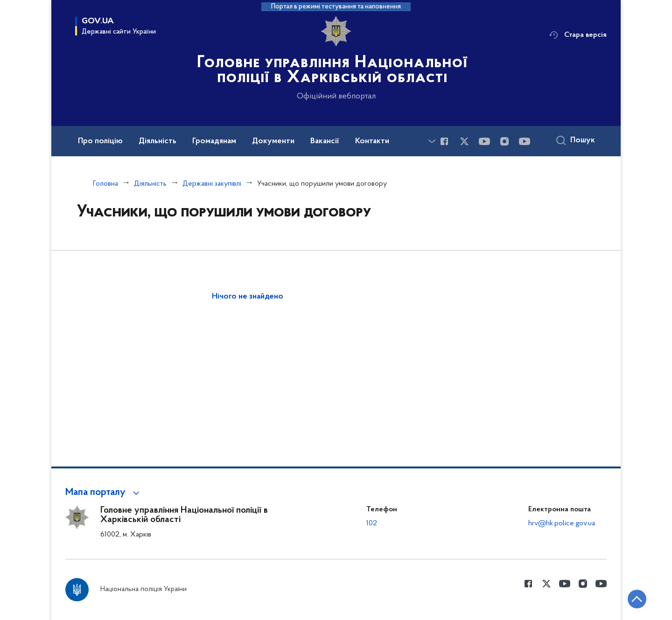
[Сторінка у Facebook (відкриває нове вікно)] (444, 141)
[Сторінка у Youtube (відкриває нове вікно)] (484, 141)
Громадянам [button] (214, 141)
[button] (104, 493)
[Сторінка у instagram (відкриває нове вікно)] (504, 141)
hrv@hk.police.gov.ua (562, 523)
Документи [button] (273, 141)
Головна (105, 184)
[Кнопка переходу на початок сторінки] (637, 599)
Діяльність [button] (157, 141)
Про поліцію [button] (100, 141)
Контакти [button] (372, 141)
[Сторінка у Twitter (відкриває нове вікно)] (464, 141)
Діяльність (150, 184)
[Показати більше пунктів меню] (432, 141)
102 (372, 523)
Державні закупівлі (212, 184)
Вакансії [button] (325, 141)
